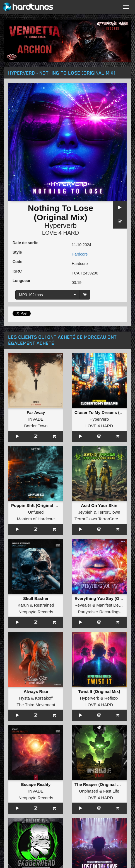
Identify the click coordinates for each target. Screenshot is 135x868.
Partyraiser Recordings (99, 612)
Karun (23, 605)
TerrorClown (109, 512)
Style (17, 252)
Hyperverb (60, 225)
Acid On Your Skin (99, 505)
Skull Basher (36, 598)
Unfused (36, 512)
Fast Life (111, 791)
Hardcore (80, 254)
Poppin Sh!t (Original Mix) (37, 505)
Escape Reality (36, 784)
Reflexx (111, 698)
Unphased (88, 791)
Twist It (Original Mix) (99, 691)
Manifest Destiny (112, 605)
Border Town (36, 426)
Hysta (25, 698)
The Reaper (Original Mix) (100, 784)
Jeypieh (85, 512)
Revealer (83, 605)
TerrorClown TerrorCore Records (105, 519)
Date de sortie (26, 243)
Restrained (44, 605)
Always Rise (36, 691)
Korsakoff (44, 698)
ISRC (17, 271)
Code (17, 262)
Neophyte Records (36, 612)
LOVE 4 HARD (61, 233)
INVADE (36, 419)
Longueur (22, 281)
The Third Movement (36, 705)
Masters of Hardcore (36, 519)
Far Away (36, 412)
